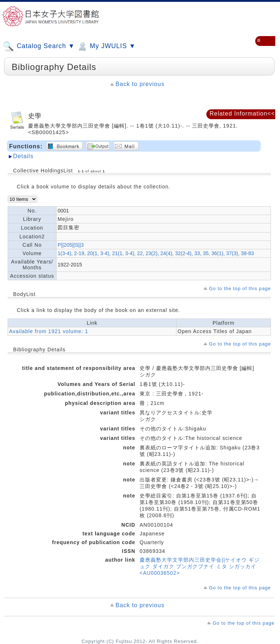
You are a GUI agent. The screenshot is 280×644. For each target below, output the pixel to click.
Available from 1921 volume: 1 (49, 331)
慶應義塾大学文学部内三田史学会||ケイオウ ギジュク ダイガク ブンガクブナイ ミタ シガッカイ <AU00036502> (200, 566)
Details (23, 156)
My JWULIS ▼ (106, 46)
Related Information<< (242, 114)
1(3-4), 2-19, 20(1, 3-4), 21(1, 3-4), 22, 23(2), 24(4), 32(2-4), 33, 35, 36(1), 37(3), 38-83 (156, 253)
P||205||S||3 (71, 245)
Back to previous (140, 84)
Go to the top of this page (240, 288)
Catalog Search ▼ (39, 46)
